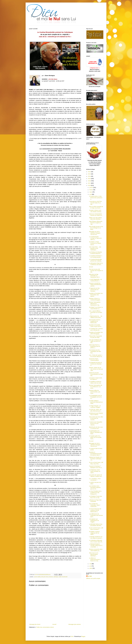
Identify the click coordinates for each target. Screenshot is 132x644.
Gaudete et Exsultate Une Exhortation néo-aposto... (96, 295)
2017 (90, 183)
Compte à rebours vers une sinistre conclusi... (96, 211)
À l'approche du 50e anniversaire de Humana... (94, 290)
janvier (91, 187)
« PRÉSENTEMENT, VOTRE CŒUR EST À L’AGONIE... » (96, 546)
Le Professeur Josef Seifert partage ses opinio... (95, 471)
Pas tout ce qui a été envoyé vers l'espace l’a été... (96, 271)
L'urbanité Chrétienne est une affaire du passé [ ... (96, 537)
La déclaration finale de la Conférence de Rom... (96, 264)
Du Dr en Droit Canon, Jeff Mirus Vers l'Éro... (96, 463)
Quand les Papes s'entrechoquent (94, 360)
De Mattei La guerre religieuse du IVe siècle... (94, 533)
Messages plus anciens (75, 624)
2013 (90, 174)
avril (91, 194)
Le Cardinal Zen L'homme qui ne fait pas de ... (96, 329)
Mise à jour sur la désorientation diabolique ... (94, 554)
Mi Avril (91, 267)
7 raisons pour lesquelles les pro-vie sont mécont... (96, 423)
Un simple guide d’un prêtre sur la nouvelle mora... (95, 437)
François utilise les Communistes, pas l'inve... (95, 392)
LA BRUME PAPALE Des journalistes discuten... (96, 525)
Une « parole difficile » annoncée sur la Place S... (96, 312)
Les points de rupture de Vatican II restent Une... (96, 476)
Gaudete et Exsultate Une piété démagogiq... (96, 333)
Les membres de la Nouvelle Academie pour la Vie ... (95, 487)
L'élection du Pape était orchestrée (95, 501)
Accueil (54, 624)
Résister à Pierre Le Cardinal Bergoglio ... (95, 299)
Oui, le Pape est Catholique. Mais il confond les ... (95, 505)
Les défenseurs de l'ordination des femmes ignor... (96, 515)
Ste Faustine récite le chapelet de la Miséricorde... (95, 321)
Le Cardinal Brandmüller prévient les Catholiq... (96, 260)
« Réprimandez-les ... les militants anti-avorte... (96, 317)
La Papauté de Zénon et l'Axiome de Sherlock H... (95, 364)
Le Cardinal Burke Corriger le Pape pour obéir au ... (95, 238)
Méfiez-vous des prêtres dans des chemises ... (95, 218)
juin (90, 566)
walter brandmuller (63, 577)
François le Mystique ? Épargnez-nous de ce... (96, 467)
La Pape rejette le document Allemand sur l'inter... (96, 402)
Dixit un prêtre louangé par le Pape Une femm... (96, 207)
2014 (90, 176)
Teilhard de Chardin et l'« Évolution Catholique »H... (96, 459)
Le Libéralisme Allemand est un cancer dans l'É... (96, 541)
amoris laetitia (37, 577)
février (91, 190)
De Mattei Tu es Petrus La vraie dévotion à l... (96, 308)
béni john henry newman (47, 577)
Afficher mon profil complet (93, 578)
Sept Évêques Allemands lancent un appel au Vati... (96, 223)
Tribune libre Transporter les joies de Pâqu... (96, 337)
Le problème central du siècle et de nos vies (95, 382)
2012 (90, 172)
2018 (90, 185)
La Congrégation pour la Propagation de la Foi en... (95, 397)
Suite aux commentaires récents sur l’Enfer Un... (96, 215)
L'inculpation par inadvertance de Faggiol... (94, 520)
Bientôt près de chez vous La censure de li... (96, 428)
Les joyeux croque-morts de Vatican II (96, 379)
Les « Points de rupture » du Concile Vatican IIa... (96, 356)
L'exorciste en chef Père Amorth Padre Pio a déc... (95, 203)
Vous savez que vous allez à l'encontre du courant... (96, 418)
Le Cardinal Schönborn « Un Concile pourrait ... (96, 256)
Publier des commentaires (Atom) (45, 627)
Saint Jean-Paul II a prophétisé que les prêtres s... (95, 346)
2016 (90, 181)
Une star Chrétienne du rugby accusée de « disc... (95, 341)
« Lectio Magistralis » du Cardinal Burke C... (96, 280)
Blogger (83, 636)
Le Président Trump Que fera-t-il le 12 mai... (96, 497)
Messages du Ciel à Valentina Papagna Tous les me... (95, 233)
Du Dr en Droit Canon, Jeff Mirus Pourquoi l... (96, 529)
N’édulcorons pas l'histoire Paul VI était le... (96, 414)
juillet (91, 568)
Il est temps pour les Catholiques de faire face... (95, 351)
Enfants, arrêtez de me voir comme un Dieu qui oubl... (96, 369)
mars (91, 192)
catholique (56, 577)
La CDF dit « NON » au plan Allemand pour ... (95, 410)
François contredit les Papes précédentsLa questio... (95, 285)
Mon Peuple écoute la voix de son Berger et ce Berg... (96, 228)
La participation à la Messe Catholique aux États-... (96, 432)
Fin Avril (91, 441)
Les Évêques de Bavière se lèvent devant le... (96, 253)
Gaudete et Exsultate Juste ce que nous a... (96, 326)
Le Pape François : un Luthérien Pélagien (95, 406)
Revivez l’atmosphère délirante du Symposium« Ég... (95, 304)
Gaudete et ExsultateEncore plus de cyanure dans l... (95, 454)
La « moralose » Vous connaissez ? (95, 479)
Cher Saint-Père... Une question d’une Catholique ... (95, 248)
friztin (72, 636)
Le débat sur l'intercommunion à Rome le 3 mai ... (95, 559)
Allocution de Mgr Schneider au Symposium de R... (95, 276)
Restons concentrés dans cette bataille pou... (96, 550)
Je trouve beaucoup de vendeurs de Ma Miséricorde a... (95, 510)
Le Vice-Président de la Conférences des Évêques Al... (95, 493)
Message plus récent (35, 624)
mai (90, 564)
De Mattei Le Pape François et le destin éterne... (95, 243)
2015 (90, 179)
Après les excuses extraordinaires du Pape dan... (96, 374)
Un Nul (90, 576)
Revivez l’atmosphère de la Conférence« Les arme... (96, 387)
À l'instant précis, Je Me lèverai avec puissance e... (96, 198)
